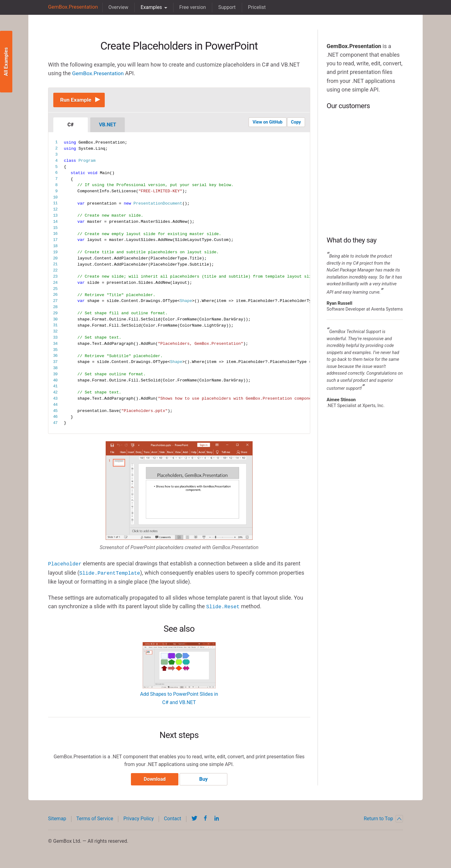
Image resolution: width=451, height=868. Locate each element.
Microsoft (365, 136)
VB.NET (108, 126)
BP (365, 173)
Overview (116, 7)
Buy (204, 780)
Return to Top (383, 820)
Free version (191, 7)
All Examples (6, 62)
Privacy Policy (138, 819)
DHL (365, 210)
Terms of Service (95, 819)
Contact (173, 819)
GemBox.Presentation (72, 7)
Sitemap (57, 819)
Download (154, 780)
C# (71, 126)
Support (225, 7)
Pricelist (255, 7)
